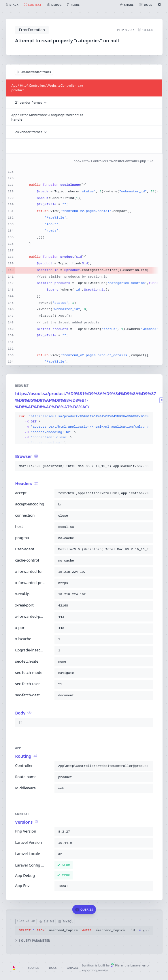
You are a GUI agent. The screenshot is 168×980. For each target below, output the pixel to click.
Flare (117, 965)
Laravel (73, 968)
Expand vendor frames (34, 72)
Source (33, 968)
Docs (53, 968)
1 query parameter (32, 941)
